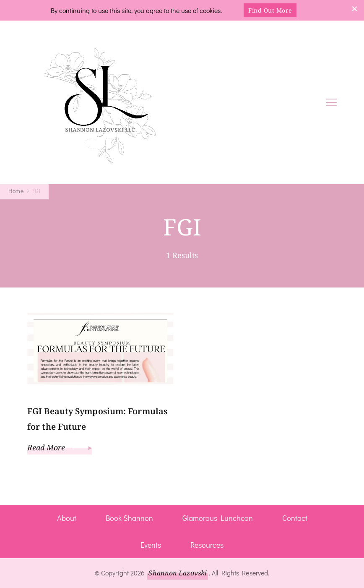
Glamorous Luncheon (218, 518)
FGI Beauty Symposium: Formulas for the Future (97, 419)
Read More (60, 447)
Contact (295, 518)
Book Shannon (129, 518)
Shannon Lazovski (178, 573)
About (67, 518)
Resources (207, 545)
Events (151, 545)
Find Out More (270, 10)
